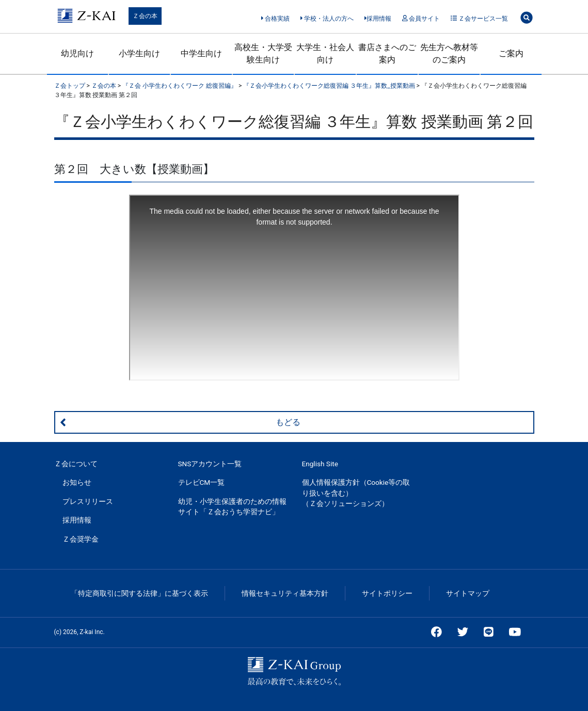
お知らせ (77, 482)
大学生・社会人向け (325, 53)
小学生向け (139, 53)
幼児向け (77, 53)
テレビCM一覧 (202, 482)
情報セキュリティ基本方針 (285, 593)
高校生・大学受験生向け (263, 53)
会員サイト (421, 19)
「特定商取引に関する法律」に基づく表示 (139, 593)
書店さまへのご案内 (387, 53)
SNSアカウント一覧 (210, 464)
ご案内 (511, 53)
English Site (320, 464)
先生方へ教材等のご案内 (449, 53)
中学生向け (201, 53)
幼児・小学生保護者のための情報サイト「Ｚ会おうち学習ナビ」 (232, 507)
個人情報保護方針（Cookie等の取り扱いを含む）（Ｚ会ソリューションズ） (356, 493)
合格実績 (275, 19)
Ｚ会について (76, 464)
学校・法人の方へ (327, 19)
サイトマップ (468, 593)
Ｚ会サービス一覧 (479, 19)
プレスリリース (88, 501)
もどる (180, 422)
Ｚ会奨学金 (81, 539)
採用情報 (378, 19)
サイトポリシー (387, 593)
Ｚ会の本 (145, 16)
